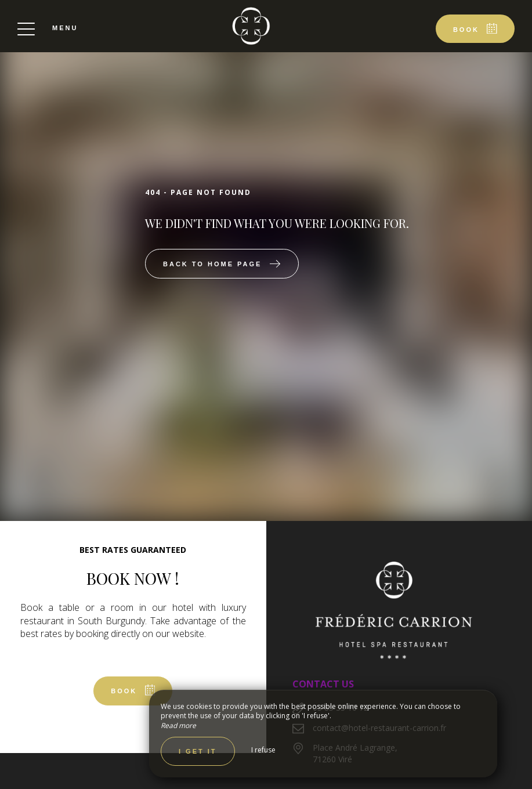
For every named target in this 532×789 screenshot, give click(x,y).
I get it (198, 751)
